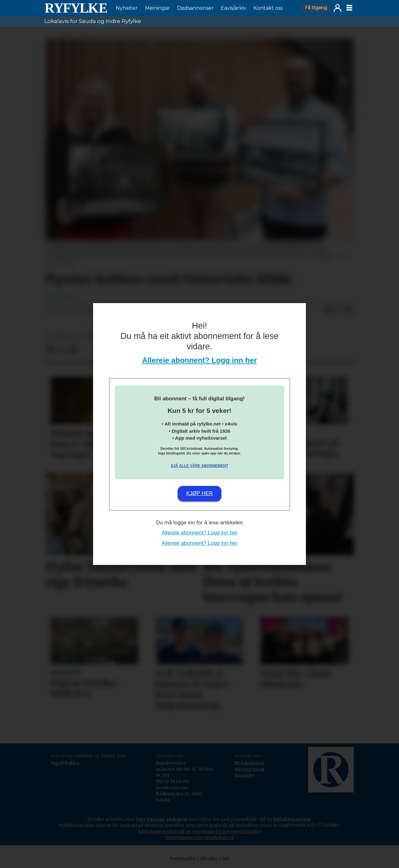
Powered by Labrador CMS (200, 859)
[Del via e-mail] (348, 310)
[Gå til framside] (76, 8)
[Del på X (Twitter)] (338, 310)
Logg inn (338, 8)
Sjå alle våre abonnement (199, 466)
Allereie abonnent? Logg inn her (199, 360)
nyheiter (61, 336)
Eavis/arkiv (233, 8)
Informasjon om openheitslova (200, 837)
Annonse (245, 775)
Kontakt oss (268, 8)
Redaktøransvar (292, 819)
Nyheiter (127, 8)
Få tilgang (316, 8)
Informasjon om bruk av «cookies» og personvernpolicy (200, 831)
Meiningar (158, 8)
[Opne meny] (349, 8)
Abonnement (249, 769)
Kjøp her (199, 493)
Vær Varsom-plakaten (162, 819)
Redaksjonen (249, 763)
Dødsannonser (195, 8)
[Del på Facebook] (328, 310)
